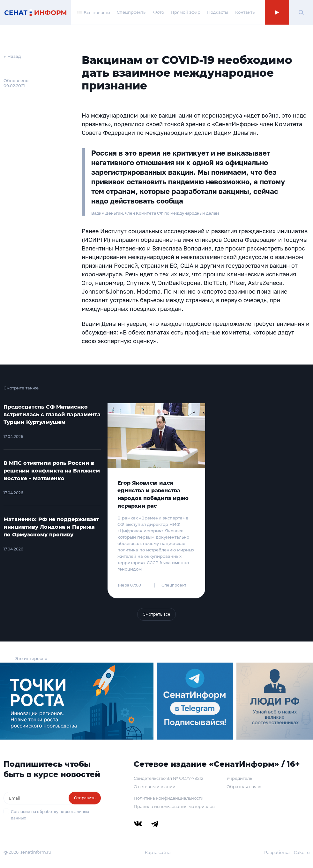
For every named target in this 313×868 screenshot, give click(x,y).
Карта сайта (158, 852)
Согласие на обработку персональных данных (50, 815)
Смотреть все (156, 614)
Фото (159, 12)
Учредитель (239, 778)
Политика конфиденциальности (169, 798)
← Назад (12, 56)
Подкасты (218, 12)
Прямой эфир (186, 12)
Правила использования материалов (174, 806)
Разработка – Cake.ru (287, 852)
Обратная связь (244, 787)
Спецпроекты (132, 12)
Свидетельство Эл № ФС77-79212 (168, 778)
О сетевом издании (155, 787)
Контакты (245, 12)
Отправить (85, 798)
